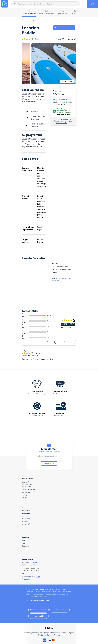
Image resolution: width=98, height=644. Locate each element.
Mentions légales (68, 633)
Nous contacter (62, 123)
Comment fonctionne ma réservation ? (27, 484)
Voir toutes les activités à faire (39, 601)
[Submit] (16, 4)
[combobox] (46, 4)
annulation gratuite (64, 112)
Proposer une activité (38, 610)
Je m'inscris (49, 463)
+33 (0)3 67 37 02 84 (29, 562)
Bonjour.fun (26, 541)
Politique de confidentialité (50, 633)
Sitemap (57, 635)
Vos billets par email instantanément (64, 110)
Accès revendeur (60, 610)
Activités (25, 20)
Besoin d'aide (39, 616)
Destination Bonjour (45, 635)
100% (49, 315)
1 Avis (37, 39)
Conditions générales (31, 633)
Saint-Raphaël (33, 20)
